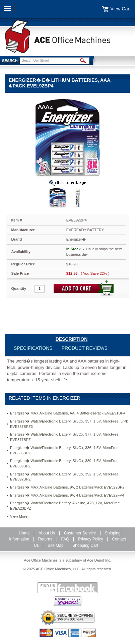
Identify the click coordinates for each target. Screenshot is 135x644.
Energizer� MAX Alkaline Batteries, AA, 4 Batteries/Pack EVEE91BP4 (68, 413)
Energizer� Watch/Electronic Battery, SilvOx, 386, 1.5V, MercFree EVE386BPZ (64, 450)
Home (24, 533)
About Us (47, 533)
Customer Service (80, 533)
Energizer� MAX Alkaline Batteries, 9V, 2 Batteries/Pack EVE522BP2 (67, 487)
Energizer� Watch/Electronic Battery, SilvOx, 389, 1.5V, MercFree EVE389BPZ (64, 463)
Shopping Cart (85, 545)
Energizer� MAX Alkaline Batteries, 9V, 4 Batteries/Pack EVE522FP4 (67, 495)
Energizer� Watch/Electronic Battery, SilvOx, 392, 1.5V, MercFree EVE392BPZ (64, 477)
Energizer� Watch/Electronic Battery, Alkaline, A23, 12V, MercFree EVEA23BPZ (65, 506)
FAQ (65, 539)
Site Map (55, 545)
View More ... (21, 516)
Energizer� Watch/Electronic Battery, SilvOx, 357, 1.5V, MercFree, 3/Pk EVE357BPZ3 (69, 424)
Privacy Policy (91, 539)
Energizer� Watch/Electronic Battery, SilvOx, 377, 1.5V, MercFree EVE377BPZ (64, 437)
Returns (45, 539)
